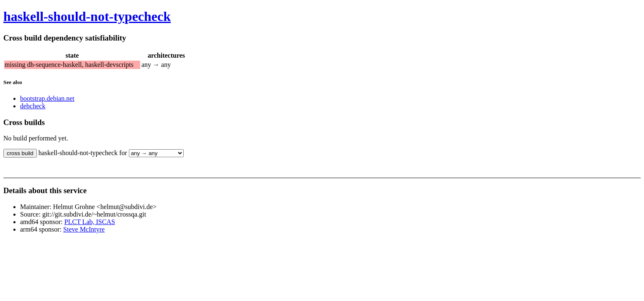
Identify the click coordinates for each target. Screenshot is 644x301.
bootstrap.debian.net (47, 98)
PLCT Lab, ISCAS (90, 222)
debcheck (33, 106)
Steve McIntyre (84, 229)
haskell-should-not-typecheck (87, 16)
